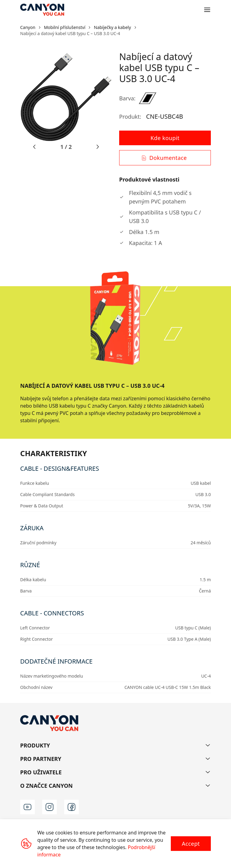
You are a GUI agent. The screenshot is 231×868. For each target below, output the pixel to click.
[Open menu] (207, 10)
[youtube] (28, 807)
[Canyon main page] (42, 10)
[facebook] (71, 807)
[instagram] (50, 807)
